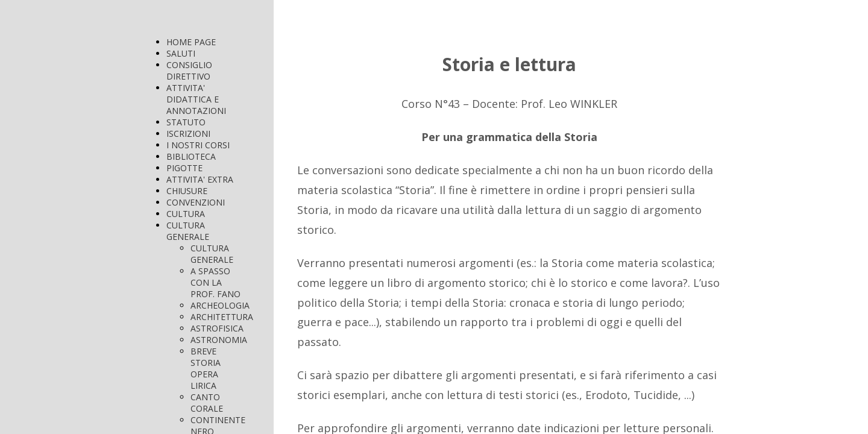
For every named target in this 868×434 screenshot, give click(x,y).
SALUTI (181, 53)
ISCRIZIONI (188, 134)
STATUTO (186, 122)
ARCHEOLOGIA (220, 305)
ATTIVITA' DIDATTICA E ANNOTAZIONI (196, 99)
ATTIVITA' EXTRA (200, 179)
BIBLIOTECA (191, 156)
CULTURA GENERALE (188, 231)
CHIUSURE (187, 191)
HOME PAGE (191, 42)
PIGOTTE (184, 168)
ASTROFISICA (217, 328)
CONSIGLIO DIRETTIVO (189, 71)
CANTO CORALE (207, 403)
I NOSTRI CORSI (198, 145)
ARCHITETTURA (222, 317)
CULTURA (186, 214)
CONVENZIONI (196, 202)
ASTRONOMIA (219, 340)
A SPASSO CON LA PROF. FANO (215, 282)
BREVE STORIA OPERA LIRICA (206, 368)
